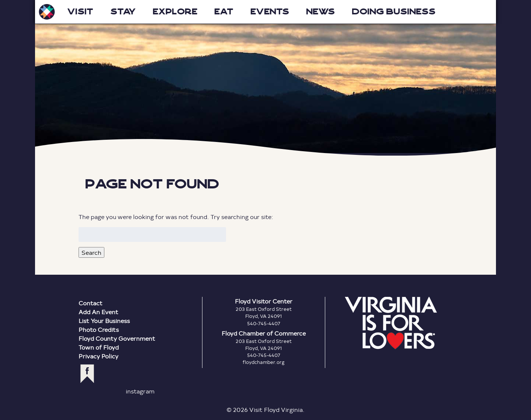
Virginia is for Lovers (391, 323)
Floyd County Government (117, 338)
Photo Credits (99, 329)
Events (270, 12)
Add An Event (98, 312)
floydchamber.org (264, 362)
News (320, 12)
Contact (91, 303)
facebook (87, 374)
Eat (224, 12)
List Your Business (104, 321)
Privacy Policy (98, 356)
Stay (123, 12)
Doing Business (394, 12)
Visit (80, 12)
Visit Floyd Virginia (47, 12)
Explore (175, 12)
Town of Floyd (99, 347)
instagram (140, 391)
